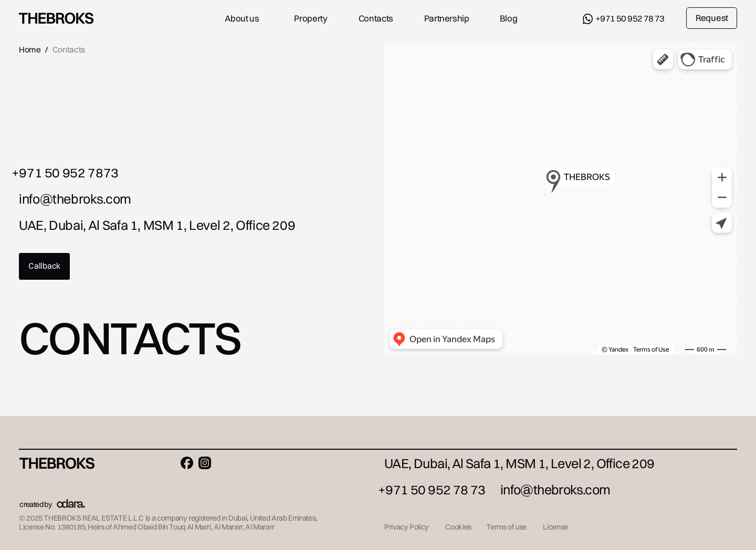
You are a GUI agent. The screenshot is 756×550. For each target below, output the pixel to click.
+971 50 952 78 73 (630, 18)
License (555, 527)
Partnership (447, 18)
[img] (56, 18)
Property (311, 18)
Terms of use (506, 527)
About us (242, 18)
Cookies (458, 527)
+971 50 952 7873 (65, 172)
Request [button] (712, 18)
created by (36, 504)
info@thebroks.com (75, 199)
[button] (44, 266)
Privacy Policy (407, 527)
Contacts (376, 18)
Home (30, 50)
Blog (509, 18)
